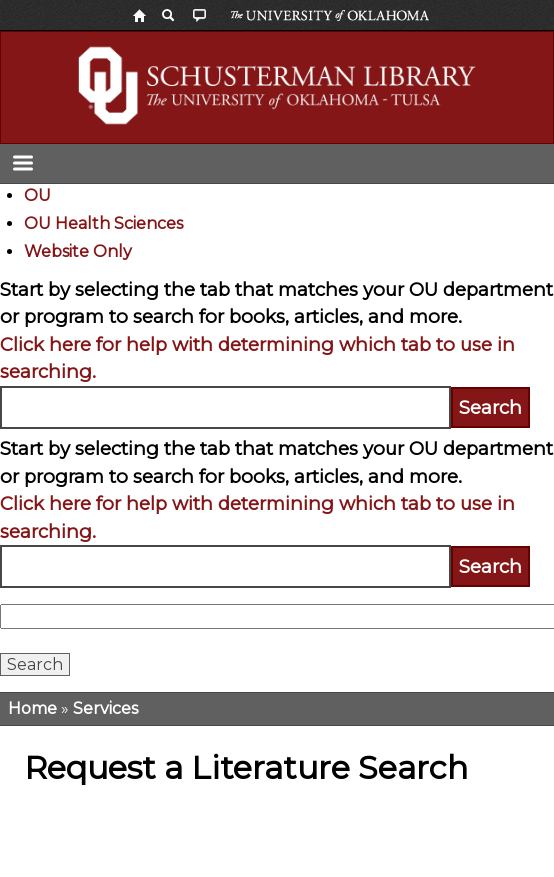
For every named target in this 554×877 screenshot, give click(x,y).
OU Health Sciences (103, 223)
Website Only (78, 251)
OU (37, 195)
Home (32, 708)
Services (105, 708)
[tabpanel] (277, 352)
